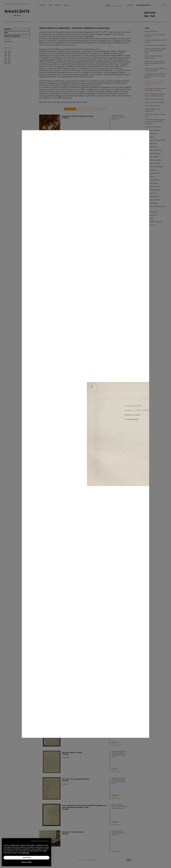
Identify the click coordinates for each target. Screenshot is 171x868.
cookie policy (25, 853)
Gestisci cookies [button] (27, 862)
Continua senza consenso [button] (40, 841)
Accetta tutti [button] (26, 858)
